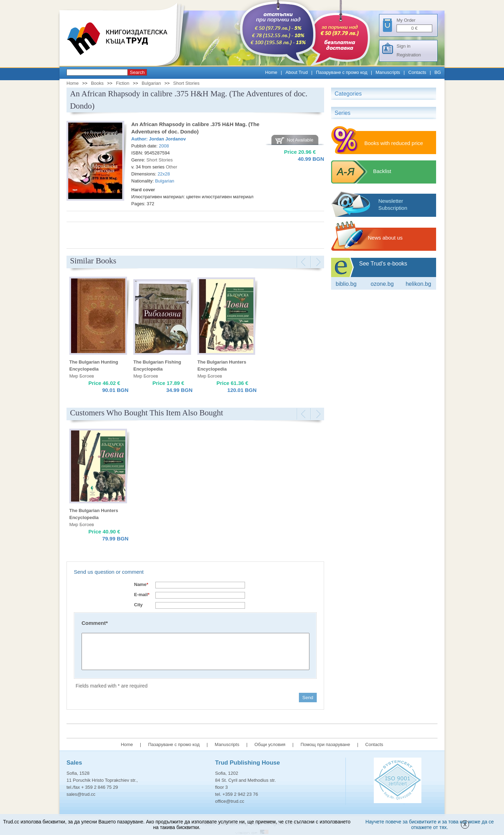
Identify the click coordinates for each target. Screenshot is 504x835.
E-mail (142, 595)
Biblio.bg (346, 284)
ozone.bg (382, 284)
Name (141, 584)
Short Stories (186, 83)
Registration (409, 55)
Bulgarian (151, 83)
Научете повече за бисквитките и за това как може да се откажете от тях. (430, 824)
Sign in (404, 46)
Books (97, 83)
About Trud (297, 72)
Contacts (417, 72)
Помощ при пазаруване (325, 744)
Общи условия (270, 744)
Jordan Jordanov (167, 139)
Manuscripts (388, 72)
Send (308, 698)
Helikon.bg (418, 284)
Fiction (122, 83)
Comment (95, 623)
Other (172, 167)
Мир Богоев (82, 376)
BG (438, 72)
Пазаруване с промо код (342, 72)
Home (271, 72)
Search (137, 72)
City (138, 605)
